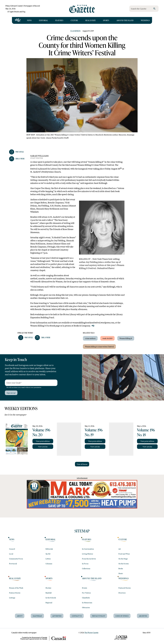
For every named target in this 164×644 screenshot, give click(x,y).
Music (121, 573)
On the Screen (124, 564)
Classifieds (75, 31)
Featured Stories (125, 588)
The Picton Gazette (91, 633)
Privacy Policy (99, 616)
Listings (12, 598)
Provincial (13, 564)
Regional (49, 603)
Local (11, 554)
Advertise (57, 616)
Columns (49, 564)
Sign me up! (11, 393)
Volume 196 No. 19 (94, 432)
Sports (106, 20)
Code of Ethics (122, 616)
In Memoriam (87, 603)
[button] (17, 152)
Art (120, 549)
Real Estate (91, 20)
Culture (74, 20)
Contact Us (77, 616)
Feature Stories (15, 593)
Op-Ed (48, 554)
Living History (88, 554)
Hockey (48, 588)
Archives (143, 616)
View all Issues (82, 464)
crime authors (90, 338)
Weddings (145, 20)
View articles (43, 447)
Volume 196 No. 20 (41, 432)
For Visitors (86, 593)
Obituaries (86, 607)
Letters (48, 559)
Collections (86, 568)
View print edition (43, 441)
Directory (122, 593)
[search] (154, 9)
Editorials (49, 549)
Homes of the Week (16, 588)
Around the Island (125, 20)
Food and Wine (124, 554)
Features (59, 20)
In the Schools (51, 598)
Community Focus (16, 559)
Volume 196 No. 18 (146, 432)
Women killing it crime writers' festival (99, 347)
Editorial (43, 20)
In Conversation (88, 549)
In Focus (85, 564)
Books (121, 568)
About (20, 616)
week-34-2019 (107, 338)
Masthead (37, 616)
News (29, 20)
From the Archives (89, 559)
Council (12, 549)
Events (85, 588)
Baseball (49, 593)
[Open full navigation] (18, 20)
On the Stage (123, 559)
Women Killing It (126, 338)
